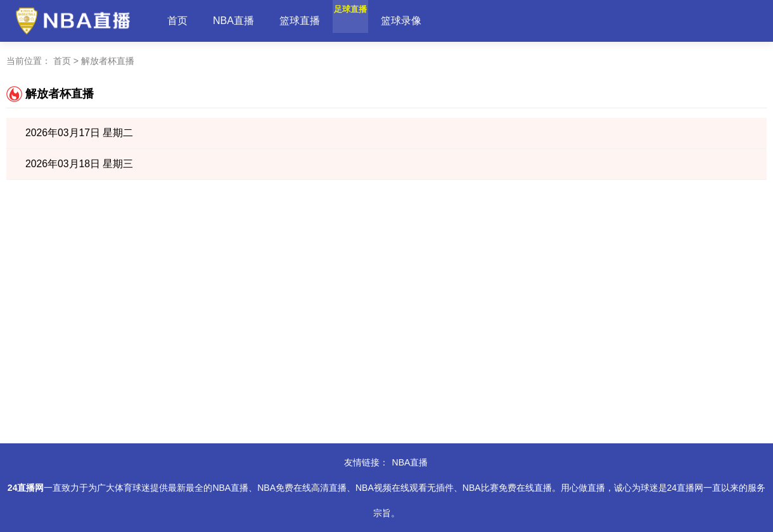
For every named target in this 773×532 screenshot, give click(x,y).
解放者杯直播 (108, 61)
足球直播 (366, 21)
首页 (177, 21)
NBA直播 (233, 21)
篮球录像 (431, 21)
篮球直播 (300, 21)
